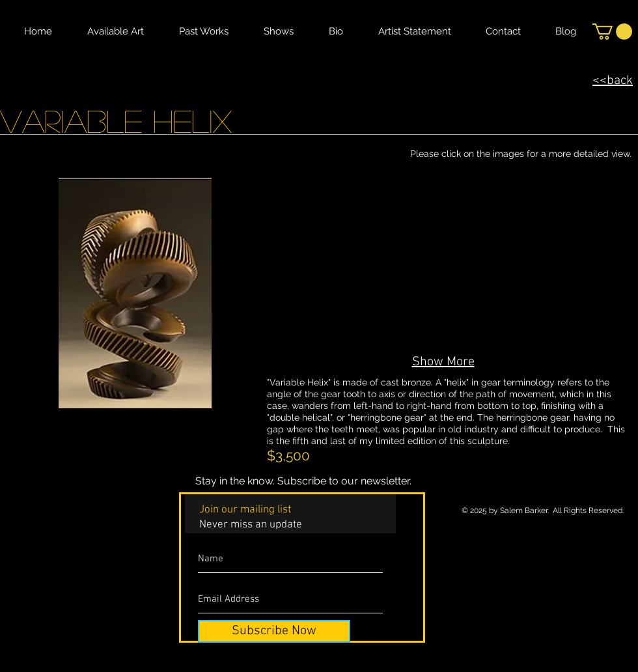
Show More (443, 362)
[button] (612, 32)
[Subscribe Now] (274, 631)
